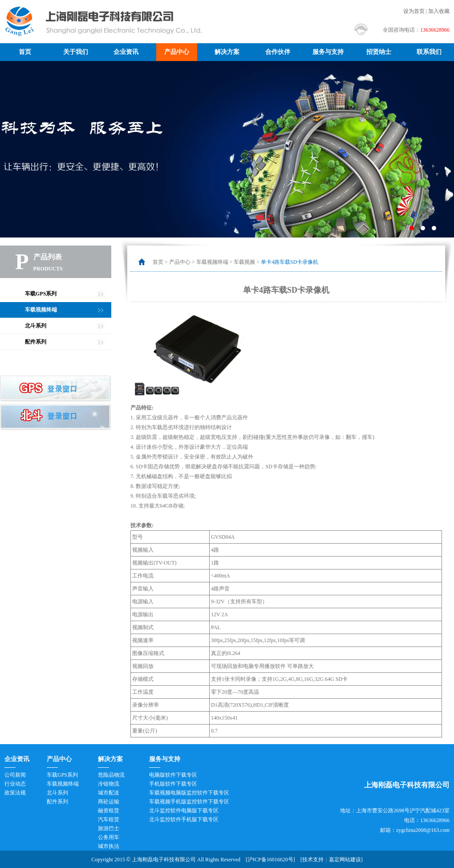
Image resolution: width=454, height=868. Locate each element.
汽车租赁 (109, 819)
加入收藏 (439, 11)
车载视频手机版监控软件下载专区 (189, 802)
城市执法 (109, 846)
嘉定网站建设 (345, 860)
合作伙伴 (278, 52)
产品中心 (177, 52)
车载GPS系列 (41, 294)
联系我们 (429, 52)
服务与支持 (328, 52)
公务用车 (109, 837)
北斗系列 (36, 326)
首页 (25, 52)
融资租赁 (109, 811)
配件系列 (36, 342)
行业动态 (15, 784)
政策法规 (15, 793)
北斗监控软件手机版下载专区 (184, 819)
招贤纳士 (379, 52)
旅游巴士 (109, 828)
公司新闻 (15, 775)
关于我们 (76, 52)
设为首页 (414, 11)
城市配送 (109, 793)
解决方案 (227, 52)
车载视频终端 (41, 310)
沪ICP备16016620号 (270, 860)
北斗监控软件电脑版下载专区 (184, 811)
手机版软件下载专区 (173, 784)
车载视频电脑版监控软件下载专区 (189, 793)
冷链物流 (109, 784)
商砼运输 (109, 802)
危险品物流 (111, 775)
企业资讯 (126, 52)
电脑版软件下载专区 (173, 775)
